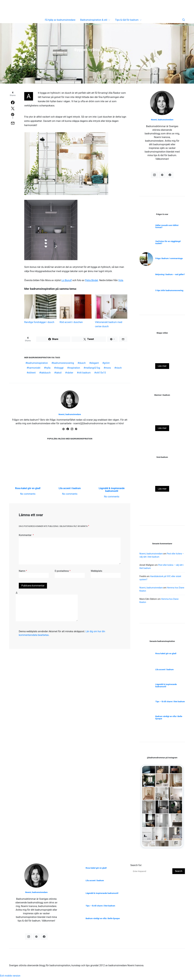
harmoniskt (34, 368)
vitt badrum (84, 373)
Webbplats (96, 571)
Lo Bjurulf (67, 280)
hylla (48, 368)
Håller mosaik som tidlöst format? (167, 226)
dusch (82, 363)
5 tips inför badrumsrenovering (169, 290)
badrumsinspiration (37, 363)
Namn (23, 571)
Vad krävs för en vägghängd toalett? (168, 242)
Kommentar (25, 535)
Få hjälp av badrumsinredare (60, 20)
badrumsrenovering (64, 363)
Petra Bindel (92, 280)
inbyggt (60, 368)
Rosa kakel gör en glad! (28, 488)
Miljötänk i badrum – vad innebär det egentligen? (162, 358)
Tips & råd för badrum (127, 20)
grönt (107, 363)
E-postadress (63, 571)
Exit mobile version (10, 978)
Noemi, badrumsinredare (70, 414)
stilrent (32, 373)
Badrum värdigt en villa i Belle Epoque (169, 717)
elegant (95, 363)
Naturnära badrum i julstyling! (162, 420)
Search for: (136, 868)
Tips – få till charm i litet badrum (170, 702)
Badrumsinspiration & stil (94, 20)
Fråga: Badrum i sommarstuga (169, 258)
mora (108, 368)
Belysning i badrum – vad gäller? (170, 274)
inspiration (74, 368)
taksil (59, 373)
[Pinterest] (162, 175)
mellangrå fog (93, 368)
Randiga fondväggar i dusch (39, 322)
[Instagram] (154, 175)
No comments (97, 57)
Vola (121, 280)
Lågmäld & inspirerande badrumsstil (112, 490)
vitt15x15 (101, 373)
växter (70, 373)
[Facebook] (170, 175)
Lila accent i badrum (70, 488)
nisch (119, 368)
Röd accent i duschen (71, 322)
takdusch (46, 373)
